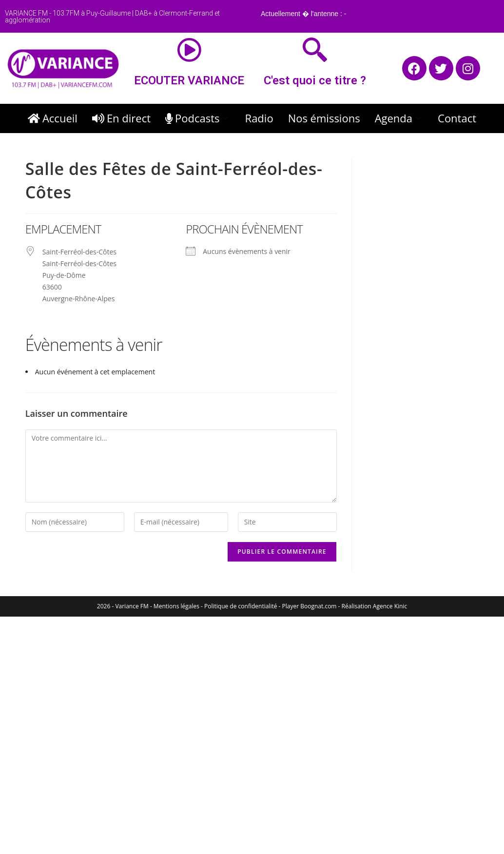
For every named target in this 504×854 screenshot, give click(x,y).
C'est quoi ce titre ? (315, 80)
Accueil (53, 118)
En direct (121, 118)
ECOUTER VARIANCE (189, 80)
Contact (457, 118)
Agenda (399, 118)
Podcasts (198, 118)
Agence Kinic (390, 606)
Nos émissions (324, 118)
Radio (259, 118)
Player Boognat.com (310, 606)
